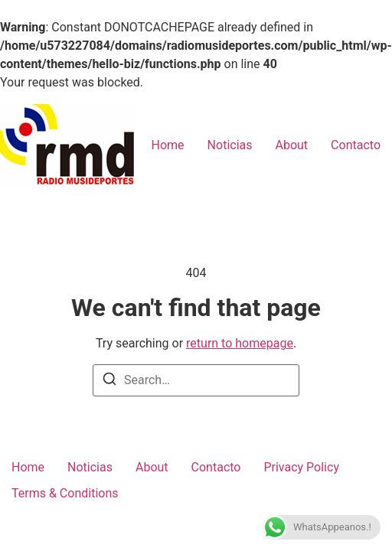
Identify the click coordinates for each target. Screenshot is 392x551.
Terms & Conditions (65, 493)
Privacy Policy (301, 467)
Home (168, 145)
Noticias (230, 145)
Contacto (356, 145)
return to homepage (240, 343)
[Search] (109, 379)
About (292, 145)
